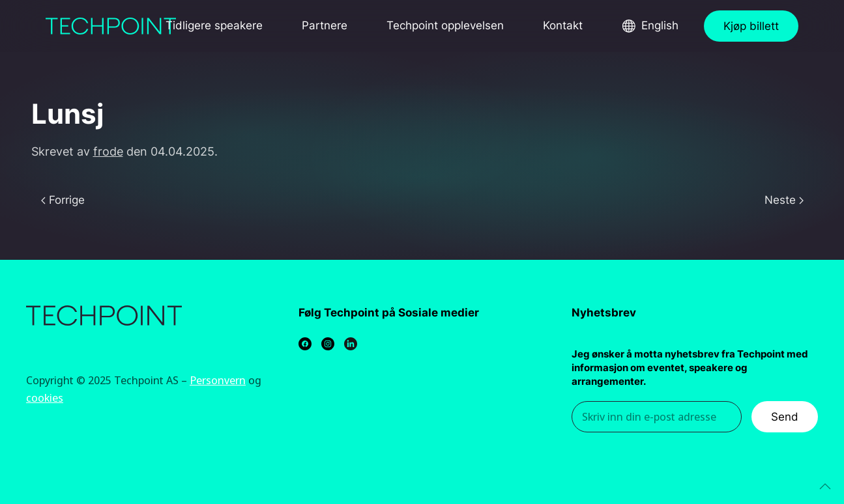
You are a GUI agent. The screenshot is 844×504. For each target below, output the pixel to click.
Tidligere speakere (214, 25)
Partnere (325, 25)
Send (785, 417)
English (660, 25)
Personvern (218, 380)
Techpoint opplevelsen (445, 25)
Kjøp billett (751, 26)
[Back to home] (111, 26)
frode (108, 151)
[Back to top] (825, 486)
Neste (784, 200)
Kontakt (563, 25)
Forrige (63, 200)
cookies (45, 398)
